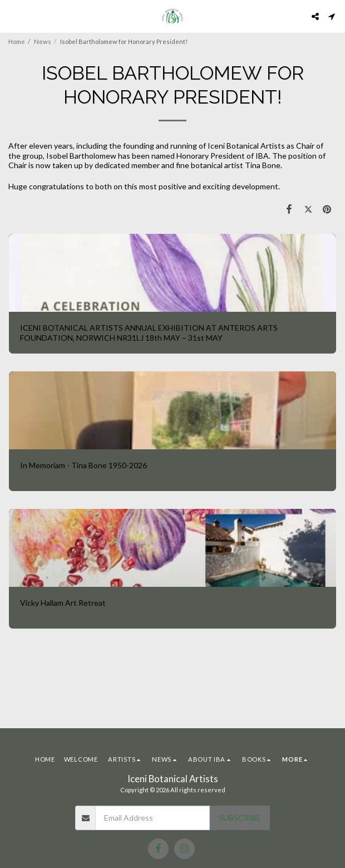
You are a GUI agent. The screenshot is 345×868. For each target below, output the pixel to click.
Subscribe (240, 818)
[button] (12, 16)
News (43, 41)
